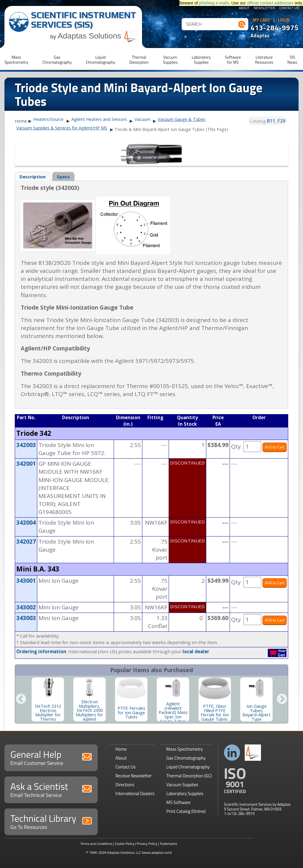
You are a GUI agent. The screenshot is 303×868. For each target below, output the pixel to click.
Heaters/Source (48, 119)
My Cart (261, 20)
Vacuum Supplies (182, 785)
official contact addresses (270, 3)
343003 (26, 618)
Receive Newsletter (133, 776)
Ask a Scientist (51, 789)
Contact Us (289, 8)
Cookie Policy (125, 844)
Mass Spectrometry (185, 749)
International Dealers (135, 793)
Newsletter (264, 8)
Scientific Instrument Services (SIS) (84, 20)
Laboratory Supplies (185, 793)
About (244, 8)
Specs (63, 177)
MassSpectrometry (16, 60)
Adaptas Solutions (98, 36)
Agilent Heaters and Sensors (99, 119)
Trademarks (168, 844)
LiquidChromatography (100, 60)
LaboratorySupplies (201, 60)
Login (284, 20)
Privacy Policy (147, 844)
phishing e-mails (214, 3)
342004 (26, 523)
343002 (26, 607)
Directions (125, 785)
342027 (26, 542)
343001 (26, 581)
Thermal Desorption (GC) (189, 776)
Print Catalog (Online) (186, 811)
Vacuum (142, 119)
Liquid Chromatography (188, 767)
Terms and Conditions (96, 844)
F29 (281, 121)
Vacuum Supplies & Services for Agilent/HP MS (62, 128)
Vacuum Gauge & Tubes (182, 119)
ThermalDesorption (139, 60)
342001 (26, 464)
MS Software (178, 802)
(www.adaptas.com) (157, 852)
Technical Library (51, 821)
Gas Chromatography (186, 758)
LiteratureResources (264, 60)
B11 (271, 121)
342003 (26, 445)
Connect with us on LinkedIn (232, 753)
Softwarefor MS (233, 60)
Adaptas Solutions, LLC (124, 852)
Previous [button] (21, 699)
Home (21, 121)
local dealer (196, 651)
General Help (51, 757)
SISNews (292, 60)
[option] (48, 699)
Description (33, 177)
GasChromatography (57, 60)
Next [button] (282, 699)
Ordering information (41, 651)
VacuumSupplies (170, 60)
